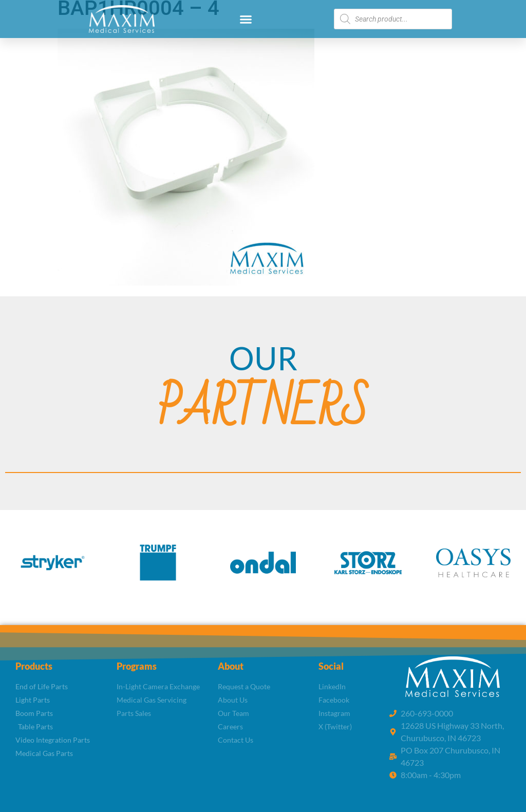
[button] (246, 19)
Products (34, 666)
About (231, 666)
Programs (137, 666)
